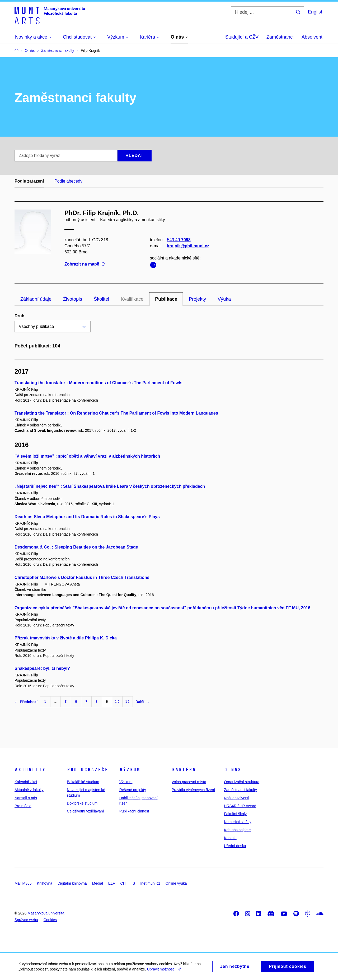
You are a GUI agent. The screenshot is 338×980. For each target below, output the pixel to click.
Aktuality (30, 770)
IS (133, 883)
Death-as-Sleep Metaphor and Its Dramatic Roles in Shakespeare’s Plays (87, 517)
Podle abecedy (68, 181)
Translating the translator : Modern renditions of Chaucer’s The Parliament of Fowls (98, 383)
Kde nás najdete (237, 830)
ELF (112, 883)
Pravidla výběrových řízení (193, 790)
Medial (98, 883)
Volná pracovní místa (189, 782)
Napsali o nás (26, 798)
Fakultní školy (235, 814)
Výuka (224, 299)
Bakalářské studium (83, 782)
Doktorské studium (82, 803)
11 (128, 702)
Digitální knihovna (72, 883)
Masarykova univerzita (46, 913)
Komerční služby (238, 822)
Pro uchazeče (87, 770)
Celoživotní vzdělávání (85, 811)
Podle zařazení (29, 181)
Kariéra (184, 770)
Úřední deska (235, 846)
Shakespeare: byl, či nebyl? (42, 668)
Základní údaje (36, 299)
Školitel (101, 299)
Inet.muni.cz (150, 883)
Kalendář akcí (26, 782)
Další (142, 702)
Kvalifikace (132, 299)
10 (117, 702)
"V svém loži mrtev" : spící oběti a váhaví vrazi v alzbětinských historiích (87, 456)
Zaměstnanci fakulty (240, 790)
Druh (19, 316)
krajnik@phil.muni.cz (188, 246)
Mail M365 (23, 883)
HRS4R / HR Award (240, 806)
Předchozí (26, 702)
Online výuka (176, 883)
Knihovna (45, 883)
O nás (233, 770)
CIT (123, 883)
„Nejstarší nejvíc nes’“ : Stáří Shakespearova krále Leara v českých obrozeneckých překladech (110, 486)
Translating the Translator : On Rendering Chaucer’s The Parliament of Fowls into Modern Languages (116, 413)
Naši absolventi (236, 798)
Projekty (197, 299)
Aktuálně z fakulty (29, 790)
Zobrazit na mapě (84, 264)
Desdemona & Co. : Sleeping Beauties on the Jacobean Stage (76, 547)
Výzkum (130, 770)
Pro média (23, 806)
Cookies (50, 920)
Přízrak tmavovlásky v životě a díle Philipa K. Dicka (66, 638)
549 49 (179, 240)
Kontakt (230, 838)
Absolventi (313, 37)
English (316, 12)
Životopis (73, 299)
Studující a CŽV (242, 37)
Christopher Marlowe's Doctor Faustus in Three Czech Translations (82, 577)
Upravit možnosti (164, 971)
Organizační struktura (242, 782)
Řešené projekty (133, 790)
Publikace (166, 299)
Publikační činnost (134, 811)
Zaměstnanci (280, 37)
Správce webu (26, 920)
